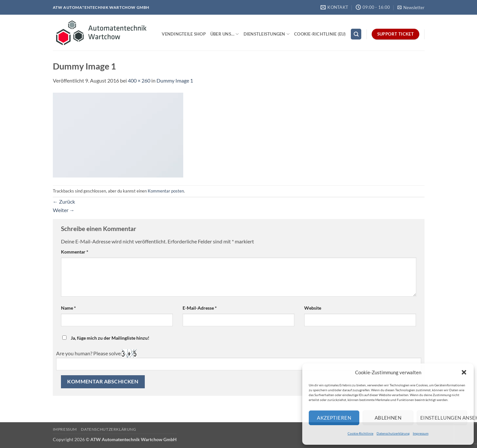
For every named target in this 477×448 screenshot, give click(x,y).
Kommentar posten (166, 191)
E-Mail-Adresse (200, 308)
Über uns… (225, 34)
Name (68, 308)
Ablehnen (388, 418)
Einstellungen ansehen (444, 418)
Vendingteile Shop (184, 34)
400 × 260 (139, 80)
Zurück (64, 201)
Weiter (64, 210)
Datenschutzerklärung (393, 433)
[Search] (356, 34)
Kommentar (75, 252)
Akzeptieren (334, 418)
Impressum (421, 433)
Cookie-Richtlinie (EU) (320, 34)
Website (313, 308)
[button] (464, 372)
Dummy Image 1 (175, 80)
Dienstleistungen (267, 34)
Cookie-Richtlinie (360, 433)
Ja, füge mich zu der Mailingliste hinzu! (106, 338)
